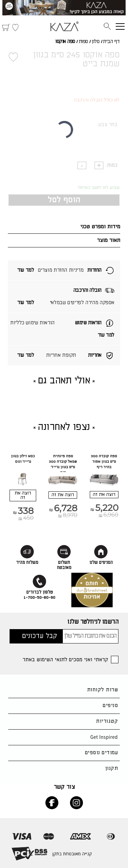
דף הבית (111, 42)
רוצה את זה (104, 494)
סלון (95, 42)
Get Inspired (104, 737)
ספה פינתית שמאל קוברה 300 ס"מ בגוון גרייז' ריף (63, 464)
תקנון (111, 768)
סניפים (110, 706)
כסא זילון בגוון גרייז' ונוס (23, 459)
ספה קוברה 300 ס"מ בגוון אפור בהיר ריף (104, 462)
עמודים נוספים (101, 753)
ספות (83, 42)
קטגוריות (107, 721)
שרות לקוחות (102, 690)
